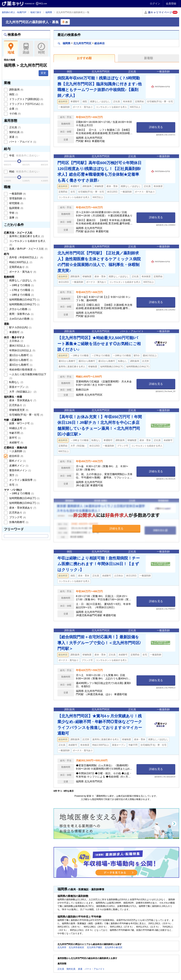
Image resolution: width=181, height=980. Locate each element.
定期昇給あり (18, 267)
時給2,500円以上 (20, 262)
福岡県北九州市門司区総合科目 (81, 43)
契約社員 (16, 132)
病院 (13, 94)
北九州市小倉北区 (114, 947)
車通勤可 (16, 332)
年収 (24, 155)
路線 (26, 49)
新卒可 (15, 438)
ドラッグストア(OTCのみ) (26, 104)
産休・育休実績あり (22, 400)
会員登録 (171, 3)
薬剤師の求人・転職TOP (14, 12)
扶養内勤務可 (18, 522)
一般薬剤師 (17, 194)
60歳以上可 (17, 428)
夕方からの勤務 (20, 309)
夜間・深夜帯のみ (21, 314)
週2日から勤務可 (20, 360)
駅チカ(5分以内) (20, 327)
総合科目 (16, 456)
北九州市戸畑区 (95, 947)
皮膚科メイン (18, 465)
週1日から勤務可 (20, 355)
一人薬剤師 (17, 451)
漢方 (13, 475)
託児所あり (17, 405)
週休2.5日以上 (19, 346)
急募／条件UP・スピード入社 (28, 249)
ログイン (155, 3)
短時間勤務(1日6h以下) (24, 304)
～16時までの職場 (21, 285)
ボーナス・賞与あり (22, 272)
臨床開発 (16, 208)
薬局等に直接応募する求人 (26, 236)
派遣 (13, 137)
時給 (24, 171)
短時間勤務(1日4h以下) (24, 300)
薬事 (13, 218)
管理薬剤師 (17, 198)
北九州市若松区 (76, 947)
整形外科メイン (20, 470)
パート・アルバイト (22, 142)
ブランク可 (17, 517)
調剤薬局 (16, 90)
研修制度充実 (18, 410)
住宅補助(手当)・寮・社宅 (26, 415)
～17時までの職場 (21, 290)
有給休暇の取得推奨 (22, 370)
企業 (13, 109)
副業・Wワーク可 (21, 423)
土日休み (16, 341)
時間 (41, 49)
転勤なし (16, 382)
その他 (15, 113)
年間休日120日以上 (22, 350)
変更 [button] (43, 73)
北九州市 (62, 947)
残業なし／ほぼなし (22, 280)
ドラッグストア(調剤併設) (26, 99)
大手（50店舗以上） (22, 392)
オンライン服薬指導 (22, 480)
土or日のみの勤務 (21, 319)
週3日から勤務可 (20, 365)
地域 (11, 49)
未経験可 (16, 442)
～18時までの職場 (21, 295)
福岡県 (49, 12)
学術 (13, 213)
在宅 (13, 485)
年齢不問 (16, 433)
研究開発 (16, 203)
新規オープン (18, 387)
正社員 (15, 127)
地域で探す (36, 12)
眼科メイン (17, 461)
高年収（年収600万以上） (26, 257)
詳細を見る (156, 127)
